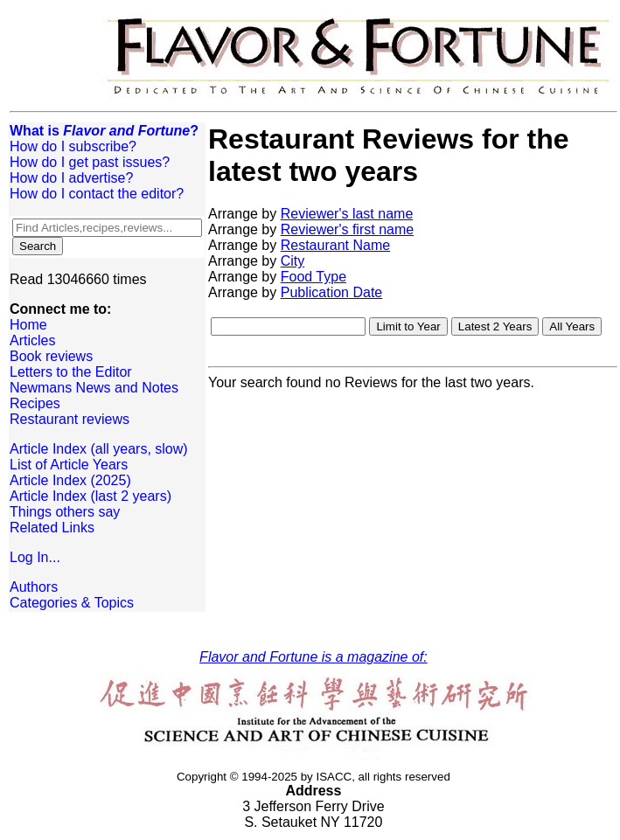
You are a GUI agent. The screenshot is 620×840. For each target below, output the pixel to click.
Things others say (65, 512)
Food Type (313, 277)
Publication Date (332, 292)
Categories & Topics (72, 603)
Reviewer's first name (347, 229)
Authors (34, 587)
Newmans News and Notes (94, 388)
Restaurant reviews (70, 419)
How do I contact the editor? (97, 194)
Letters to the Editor (71, 372)
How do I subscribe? (73, 146)
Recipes (35, 403)
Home (28, 325)
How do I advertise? (71, 178)
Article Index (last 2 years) (91, 496)
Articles (32, 340)
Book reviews (51, 356)
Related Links (52, 528)
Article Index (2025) (70, 480)
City (293, 261)
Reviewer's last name (347, 214)
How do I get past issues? (90, 162)
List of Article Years (69, 465)
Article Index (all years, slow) (99, 449)
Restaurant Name (335, 245)
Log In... (35, 557)
